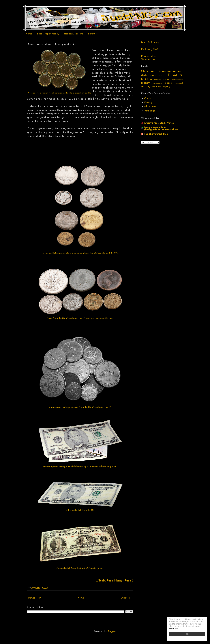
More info (174, 628)
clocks (144, 76)
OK (187, 634)
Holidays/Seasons (74, 34)
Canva (148, 99)
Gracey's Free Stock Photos (159, 123)
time (153, 87)
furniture (175, 75)
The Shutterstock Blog (156, 134)
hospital (158, 80)
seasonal (179, 83)
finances (162, 76)
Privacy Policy (148, 56)
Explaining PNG (150, 49)
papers (169, 83)
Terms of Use (148, 59)
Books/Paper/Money (48, 34)
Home (29, 34)
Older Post (127, 598)
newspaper (157, 83)
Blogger (112, 631)
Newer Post (34, 598)
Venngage (150, 111)
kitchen (166, 79)
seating (146, 86)
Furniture (93, 34)
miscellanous (178, 80)
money (145, 83)
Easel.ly (148, 103)
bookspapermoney (171, 71)
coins (153, 76)
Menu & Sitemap (150, 43)
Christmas (148, 71)
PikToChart (150, 107)
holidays (147, 79)
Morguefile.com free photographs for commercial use (161, 129)
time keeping (163, 86)
